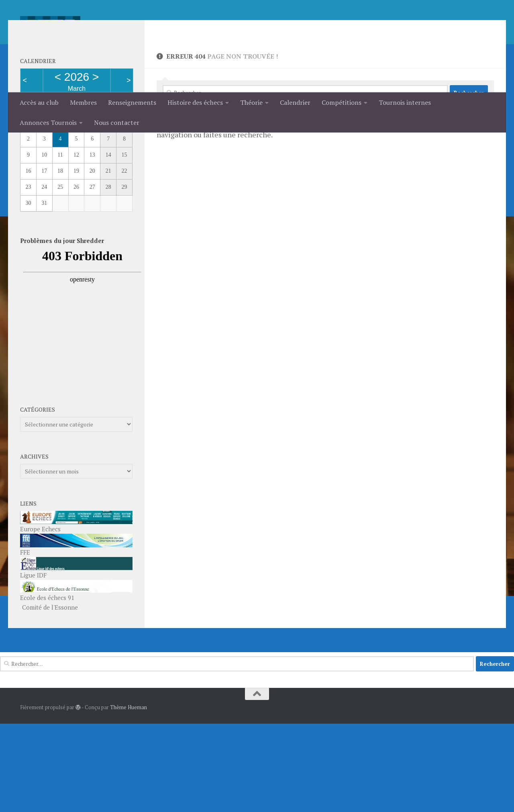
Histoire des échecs (195, 102)
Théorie (251, 102)
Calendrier (295, 102)
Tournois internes (405, 102)
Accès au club (39, 102)
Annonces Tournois (48, 122)
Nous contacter (117, 122)
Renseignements (132, 102)
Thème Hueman (128, 796)
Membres (83, 102)
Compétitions (342, 102)
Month (33, 187)
